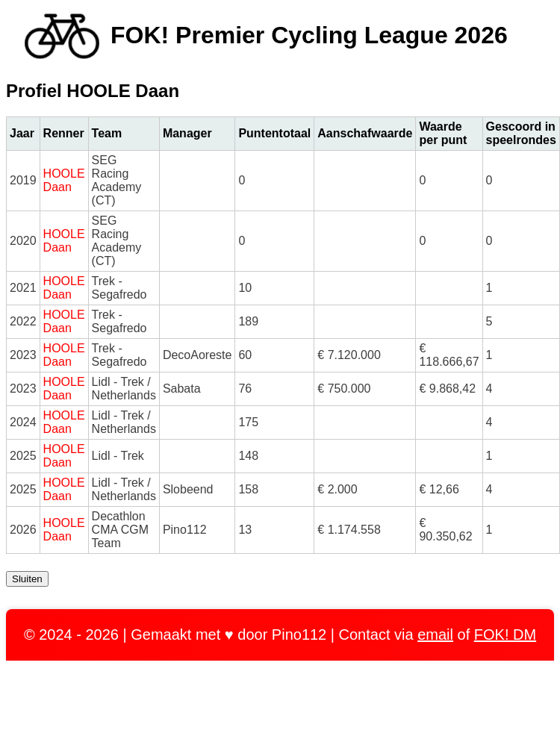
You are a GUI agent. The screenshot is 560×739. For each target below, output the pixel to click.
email (435, 634)
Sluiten (27, 579)
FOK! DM (505, 634)
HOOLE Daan (64, 180)
